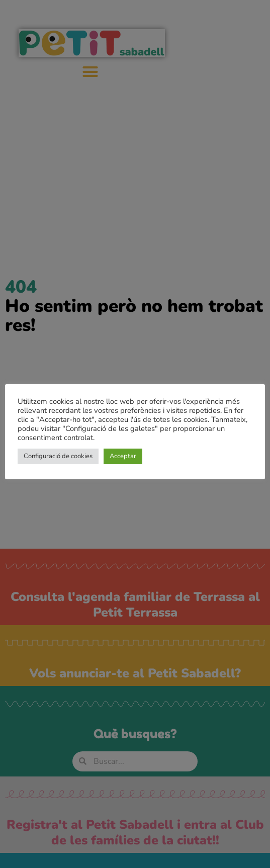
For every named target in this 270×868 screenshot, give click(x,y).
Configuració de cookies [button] (58, 456)
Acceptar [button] (123, 456)
